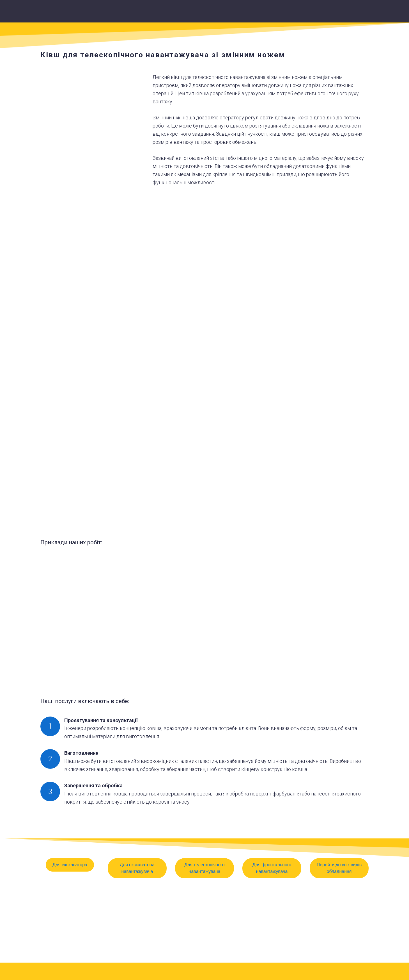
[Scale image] (204, 476)
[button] (70, 865)
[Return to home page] (212, 13)
